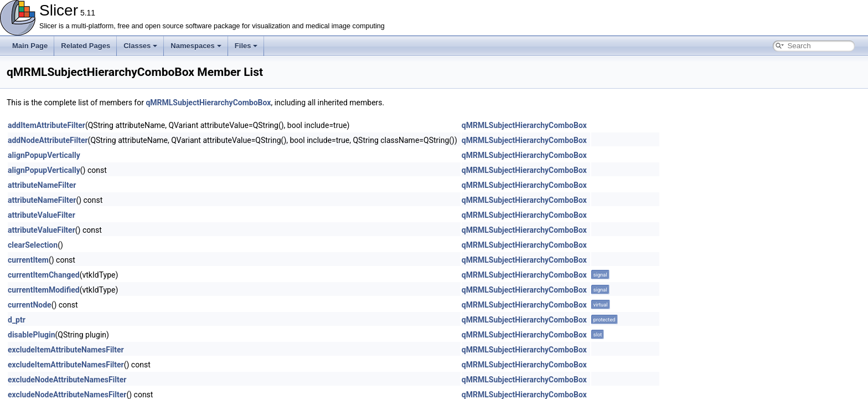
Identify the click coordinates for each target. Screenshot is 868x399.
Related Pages (86, 46)
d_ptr (17, 320)
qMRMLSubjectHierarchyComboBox (208, 103)
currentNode (30, 305)
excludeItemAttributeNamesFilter (66, 350)
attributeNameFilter (42, 185)
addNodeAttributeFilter (48, 140)
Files (246, 46)
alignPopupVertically (44, 155)
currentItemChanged (44, 275)
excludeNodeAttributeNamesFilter (67, 380)
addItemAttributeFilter (46, 125)
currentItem (28, 260)
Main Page (30, 46)
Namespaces (196, 46)
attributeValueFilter (42, 215)
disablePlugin (32, 335)
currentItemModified (44, 290)
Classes (140, 46)
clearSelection (33, 245)
